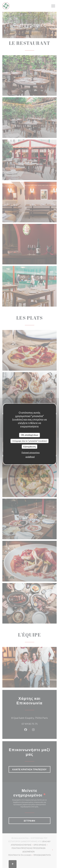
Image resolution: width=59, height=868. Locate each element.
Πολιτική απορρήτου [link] (31, 452)
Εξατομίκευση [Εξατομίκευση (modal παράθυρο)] (29, 447)
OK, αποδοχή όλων (30, 435)
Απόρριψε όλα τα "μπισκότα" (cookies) (29, 441)
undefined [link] (30, 457)
